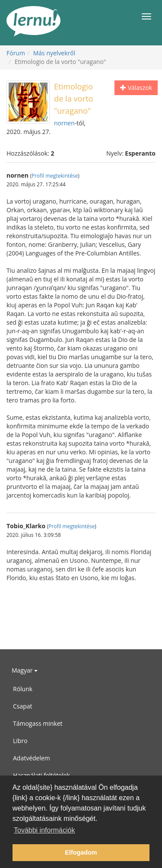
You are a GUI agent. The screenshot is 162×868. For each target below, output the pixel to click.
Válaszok (136, 88)
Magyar (25, 670)
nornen (64, 123)
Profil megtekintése (55, 176)
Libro (20, 741)
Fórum (16, 53)
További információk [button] (44, 830)
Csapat (23, 706)
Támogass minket (38, 723)
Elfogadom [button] (81, 852)
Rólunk (23, 689)
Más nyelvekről (54, 53)
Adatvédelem (32, 758)
